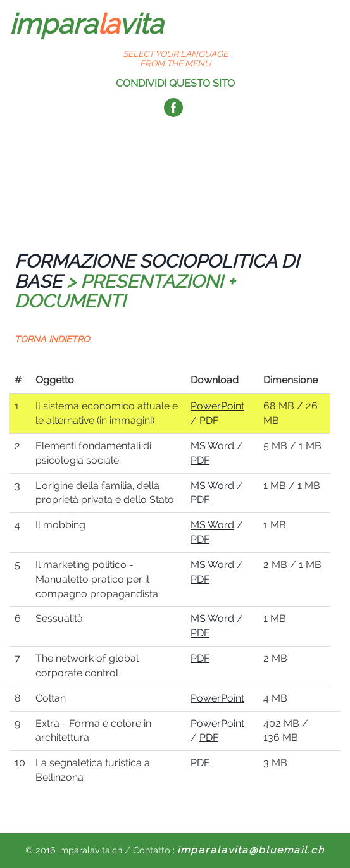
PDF (209, 420)
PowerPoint (217, 406)
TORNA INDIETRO (52, 339)
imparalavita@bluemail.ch (251, 850)
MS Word (212, 446)
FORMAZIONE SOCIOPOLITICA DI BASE (157, 271)
